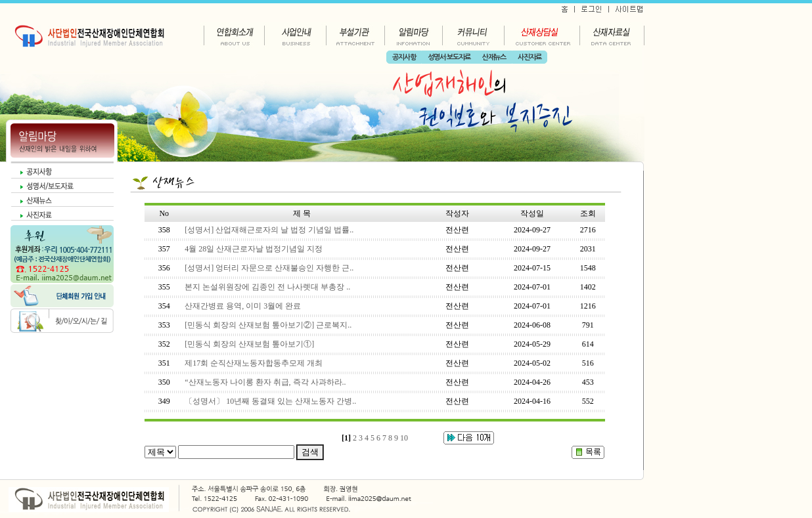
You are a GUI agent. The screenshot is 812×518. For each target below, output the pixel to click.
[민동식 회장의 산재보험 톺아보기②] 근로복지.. (268, 325)
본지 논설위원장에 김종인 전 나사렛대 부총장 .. (267, 287)
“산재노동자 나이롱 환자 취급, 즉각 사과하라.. (265, 382)
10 (404, 438)
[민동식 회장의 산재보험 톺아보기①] (249, 344)
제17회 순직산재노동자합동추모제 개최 (254, 363)
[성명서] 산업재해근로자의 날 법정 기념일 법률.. (269, 230)
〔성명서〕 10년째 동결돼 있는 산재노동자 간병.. (270, 401)
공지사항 (404, 57)
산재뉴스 (494, 57)
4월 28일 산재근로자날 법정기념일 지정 (254, 249)
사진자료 (530, 57)
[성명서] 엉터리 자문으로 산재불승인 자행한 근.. (269, 268)
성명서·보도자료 (449, 57)
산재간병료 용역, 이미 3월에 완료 (243, 306)
